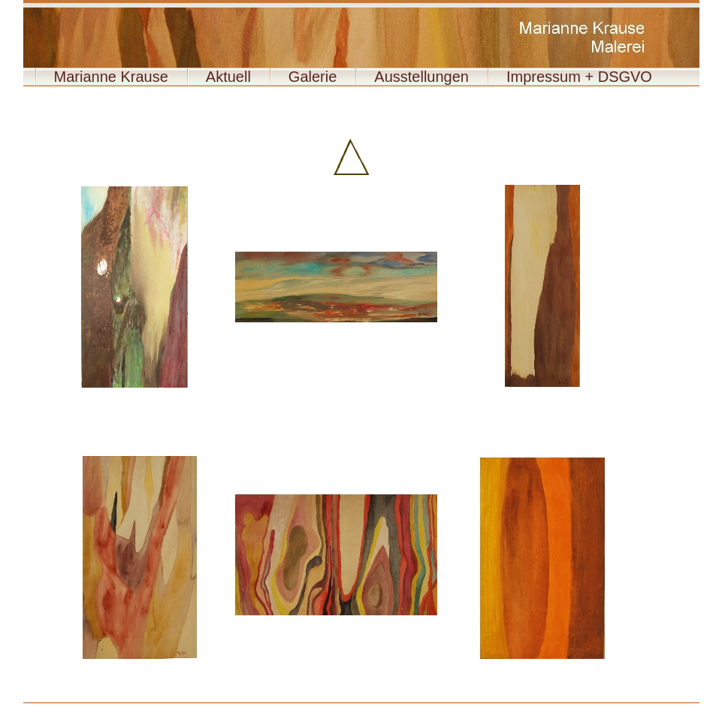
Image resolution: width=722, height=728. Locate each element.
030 (669, 709)
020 (467, 709)
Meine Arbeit (121, 709)
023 (527, 709)
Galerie (313, 77)
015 (365, 709)
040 (411, 710)
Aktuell (228, 77)
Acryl (56, 709)
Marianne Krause (111, 77)
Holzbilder (77, 709)
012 (304, 709)
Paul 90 (492, 710)
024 (548, 709)
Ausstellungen (421, 77)
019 (446, 709)
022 (507, 709)
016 (385, 709)
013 (325, 709)
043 (472, 710)
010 (264, 709)
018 (426, 709)
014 (345, 709)
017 (406, 709)
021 (487, 709)
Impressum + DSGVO (579, 77)
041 (431, 710)
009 (244, 709)
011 (284, 709)
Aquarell (35, 709)
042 (452, 710)
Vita (99, 709)
